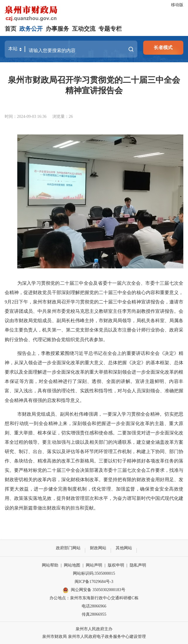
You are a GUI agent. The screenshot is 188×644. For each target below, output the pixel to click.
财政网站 (98, 548)
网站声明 (94, 565)
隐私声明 (138, 565)
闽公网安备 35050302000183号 (94, 590)
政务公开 (31, 29)
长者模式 (163, 48)
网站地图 (72, 565)
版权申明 (116, 565)
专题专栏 (110, 29)
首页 (11, 29)
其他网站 (124, 548)
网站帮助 (50, 565)
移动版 (177, 5)
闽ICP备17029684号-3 (94, 582)
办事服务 (57, 29)
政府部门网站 (68, 548)
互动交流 (84, 29)
